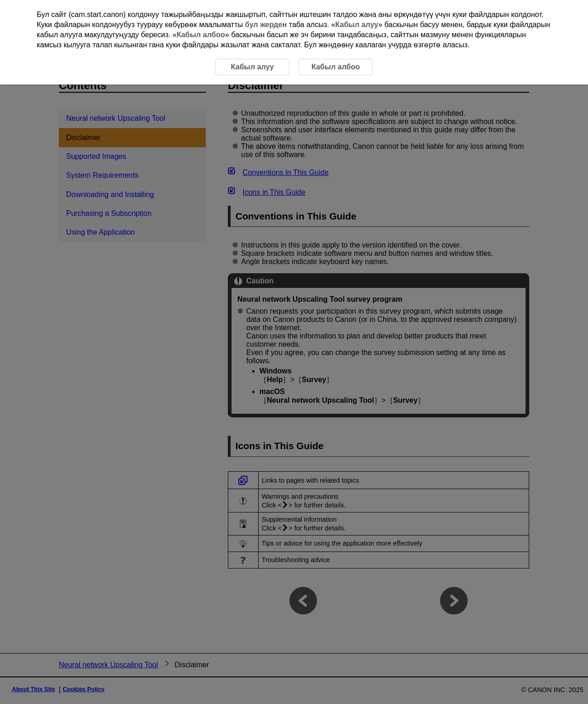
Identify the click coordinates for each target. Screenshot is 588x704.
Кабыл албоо (201, 35)
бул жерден (266, 25)
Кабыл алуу (357, 25)
